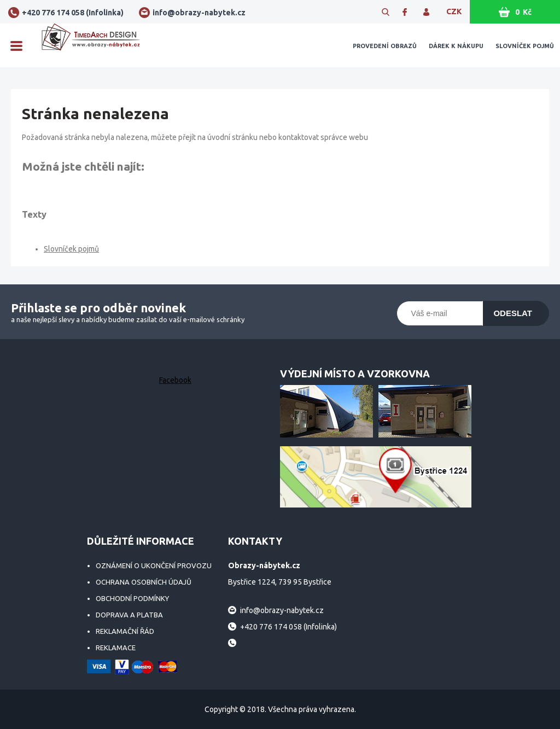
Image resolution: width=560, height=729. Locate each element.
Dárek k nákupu (456, 46)
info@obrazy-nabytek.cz (199, 13)
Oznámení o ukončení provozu (154, 565)
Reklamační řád (125, 631)
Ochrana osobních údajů (144, 582)
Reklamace (116, 648)
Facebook (175, 380)
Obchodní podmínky (132, 598)
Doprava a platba (129, 615)
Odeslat (513, 313)
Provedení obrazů (385, 46)
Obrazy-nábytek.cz (91, 45)
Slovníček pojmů (525, 46)
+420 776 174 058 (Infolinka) (73, 13)
